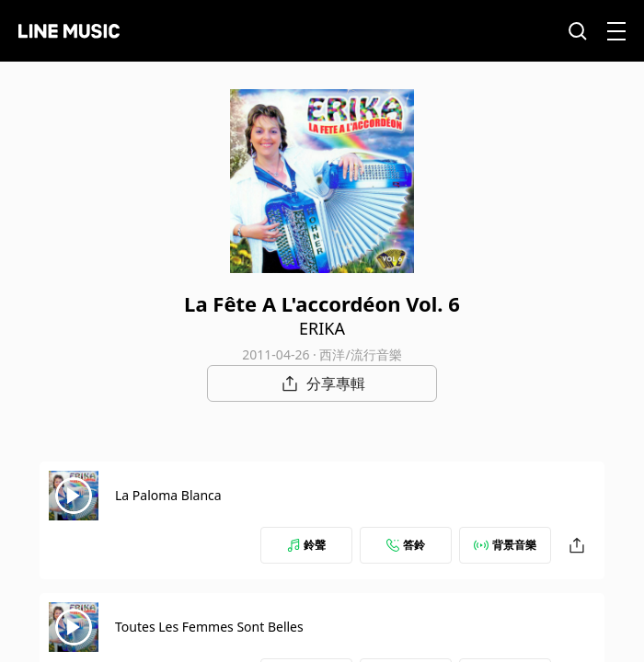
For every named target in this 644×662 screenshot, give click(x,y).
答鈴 (406, 545)
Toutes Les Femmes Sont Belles (209, 627)
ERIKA (322, 328)
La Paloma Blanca (168, 495)
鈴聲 (306, 545)
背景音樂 (505, 545)
